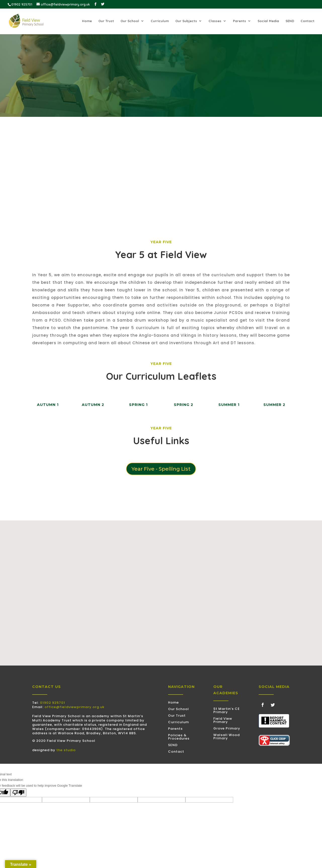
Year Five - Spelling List (161, 469)
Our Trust (106, 21)
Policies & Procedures (179, 737)
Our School (130, 21)
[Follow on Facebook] (263, 705)
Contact (308, 21)
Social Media (268, 21)
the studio (66, 750)
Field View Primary (223, 720)
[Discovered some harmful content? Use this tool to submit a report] (274, 721)
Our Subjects (186, 21)
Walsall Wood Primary (227, 737)
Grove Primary (227, 728)
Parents (239, 21)
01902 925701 (53, 703)
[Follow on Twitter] (273, 705)
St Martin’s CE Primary (227, 710)
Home (87, 21)
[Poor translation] (18, 793)
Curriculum (160, 21)
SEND (290, 21)
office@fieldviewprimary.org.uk (74, 707)
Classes (215, 21)
